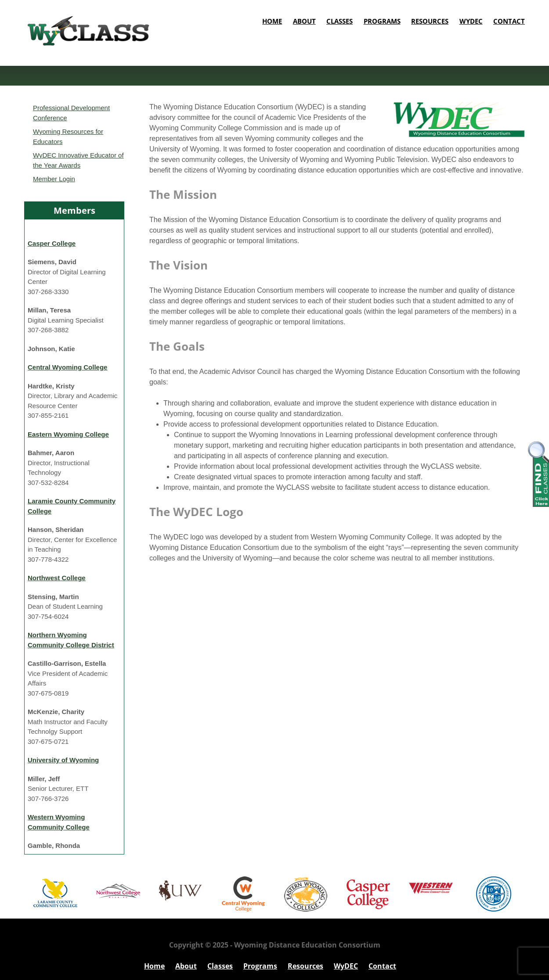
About (304, 21)
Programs (382, 21)
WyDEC (471, 21)
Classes (340, 21)
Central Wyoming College (67, 367)
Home (272, 21)
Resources (430, 21)
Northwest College (57, 578)
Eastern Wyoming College (68, 434)
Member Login (54, 179)
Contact (509, 21)
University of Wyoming (63, 760)
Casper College (52, 243)
